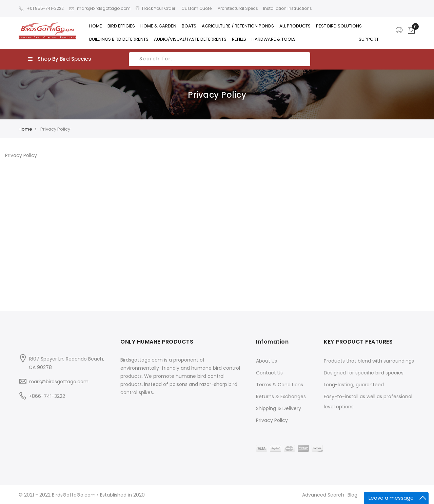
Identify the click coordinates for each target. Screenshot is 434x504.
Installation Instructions (288, 8)
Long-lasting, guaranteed (354, 385)
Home (25, 129)
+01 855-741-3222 (41, 8)
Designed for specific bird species (364, 373)
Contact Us (269, 373)
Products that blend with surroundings (369, 361)
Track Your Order (155, 8)
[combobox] (220, 59)
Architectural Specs (237, 8)
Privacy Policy (272, 420)
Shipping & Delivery (279, 408)
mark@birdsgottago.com (100, 8)
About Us (267, 361)
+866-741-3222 (47, 396)
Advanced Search (323, 495)
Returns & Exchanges (281, 396)
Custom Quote (196, 8)
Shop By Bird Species (60, 59)
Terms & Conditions (280, 385)
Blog (352, 495)
